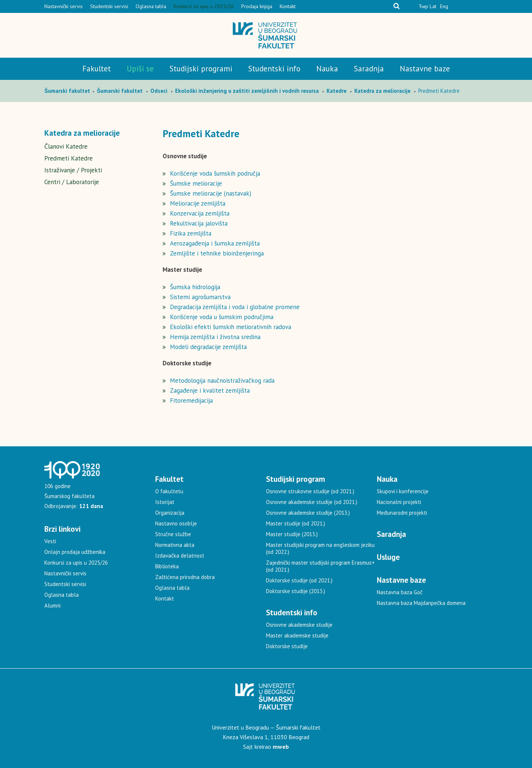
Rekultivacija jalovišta (199, 223)
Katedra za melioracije (82, 133)
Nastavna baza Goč (400, 592)
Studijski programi (201, 69)
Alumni (52, 605)
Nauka (327, 69)
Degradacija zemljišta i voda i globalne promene (235, 307)
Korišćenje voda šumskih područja (215, 173)
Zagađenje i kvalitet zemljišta (210, 390)
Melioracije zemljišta (198, 203)
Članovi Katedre (66, 146)
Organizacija (170, 513)
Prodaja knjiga (257, 6)
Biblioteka (167, 566)
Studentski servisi (109, 6)
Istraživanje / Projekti (73, 170)
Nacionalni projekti (399, 502)
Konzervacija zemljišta (200, 213)
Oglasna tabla (151, 6)
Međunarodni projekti (402, 513)
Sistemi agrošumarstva (200, 297)
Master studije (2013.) (292, 534)
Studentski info (274, 69)
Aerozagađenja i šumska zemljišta (215, 243)
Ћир (423, 6)
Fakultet (97, 69)
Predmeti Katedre (69, 158)
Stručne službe (173, 534)
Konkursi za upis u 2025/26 (204, 6)
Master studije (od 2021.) (296, 523)
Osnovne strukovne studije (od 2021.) (310, 491)
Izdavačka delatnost (180, 556)
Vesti (50, 541)
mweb (281, 747)
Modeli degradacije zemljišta (208, 347)
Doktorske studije (287, 646)
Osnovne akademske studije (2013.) (308, 513)
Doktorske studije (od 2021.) (299, 580)
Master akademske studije (297, 635)
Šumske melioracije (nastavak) (211, 193)
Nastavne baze (425, 69)
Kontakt (288, 6)
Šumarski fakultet (68, 91)
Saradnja (369, 69)
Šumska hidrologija (195, 287)
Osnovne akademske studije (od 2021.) (312, 502)
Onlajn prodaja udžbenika (75, 552)
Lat (433, 6)
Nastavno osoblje (176, 523)
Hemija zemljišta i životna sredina (215, 337)
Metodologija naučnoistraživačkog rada (222, 380)
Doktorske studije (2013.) (296, 591)
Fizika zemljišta (191, 233)
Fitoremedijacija (191, 400)
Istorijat (165, 502)
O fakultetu (169, 491)
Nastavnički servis (64, 6)
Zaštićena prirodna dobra (185, 577)
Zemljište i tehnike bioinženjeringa (217, 253)
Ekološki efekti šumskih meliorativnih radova (231, 327)
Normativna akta (175, 545)
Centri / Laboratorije (72, 182)
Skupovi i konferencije (403, 491)
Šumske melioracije (196, 183)
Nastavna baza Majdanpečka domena (421, 603)
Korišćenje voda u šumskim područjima (222, 317)
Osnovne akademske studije (299, 625)
